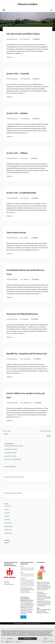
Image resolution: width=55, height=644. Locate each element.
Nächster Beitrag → (46, 447)
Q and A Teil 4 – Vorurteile (26, 77)
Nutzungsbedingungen (9, 601)
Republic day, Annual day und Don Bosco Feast (25, 367)
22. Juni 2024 (26, 206)
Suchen (6, 450)
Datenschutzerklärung (25, 609)
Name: (22, 583)
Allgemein (38, 43)
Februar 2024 (8, 539)
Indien (18, 49)
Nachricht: (23, 595)
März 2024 (7, 536)
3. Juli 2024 (26, 162)
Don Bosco (9, 387)
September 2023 (9, 550)
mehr (46, 639)
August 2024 (8, 522)
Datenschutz (7, 599)
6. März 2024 (26, 331)
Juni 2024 (7, 529)
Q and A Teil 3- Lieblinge (24, 117)
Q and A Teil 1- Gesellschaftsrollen (20, 198)
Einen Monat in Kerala (23, 240)
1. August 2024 (27, 83)
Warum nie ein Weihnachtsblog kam (22, 323)
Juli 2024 (7, 526)
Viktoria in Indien (28, 4)
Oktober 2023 (8, 546)
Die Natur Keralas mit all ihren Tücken (24, 35)
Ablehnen (9, 639)
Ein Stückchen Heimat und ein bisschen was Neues (26, 280)
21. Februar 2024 (27, 375)
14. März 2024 (26, 288)
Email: (22, 589)
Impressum (6, 598)
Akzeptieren (27, 639)
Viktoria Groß (14, 43)
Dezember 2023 (8, 543)
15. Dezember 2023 (28, 419)
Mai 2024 (7, 533)
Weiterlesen (10, 61)
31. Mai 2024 (26, 246)
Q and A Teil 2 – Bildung (24, 156)
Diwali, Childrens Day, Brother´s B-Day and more (26, 411)
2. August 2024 (27, 43)
